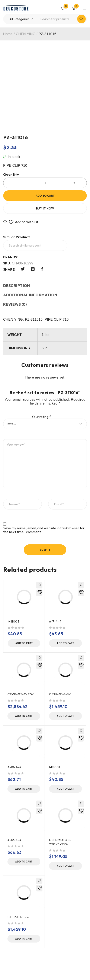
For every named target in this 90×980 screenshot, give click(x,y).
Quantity (11, 174)
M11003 (14, 621)
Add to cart (45, 196)
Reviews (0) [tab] (15, 304)
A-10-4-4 (15, 767)
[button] (24, 643)
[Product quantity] (45, 183)
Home (8, 34)
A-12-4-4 (14, 840)
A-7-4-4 (55, 621)
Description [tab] (17, 286)
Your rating (41, 417)
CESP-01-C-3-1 (19, 917)
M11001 (55, 767)
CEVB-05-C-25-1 (21, 694)
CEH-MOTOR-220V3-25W (60, 842)
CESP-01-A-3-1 (60, 694)
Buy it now (45, 208)
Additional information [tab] (30, 295)
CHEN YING (26, 34)
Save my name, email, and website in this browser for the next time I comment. (44, 530)
